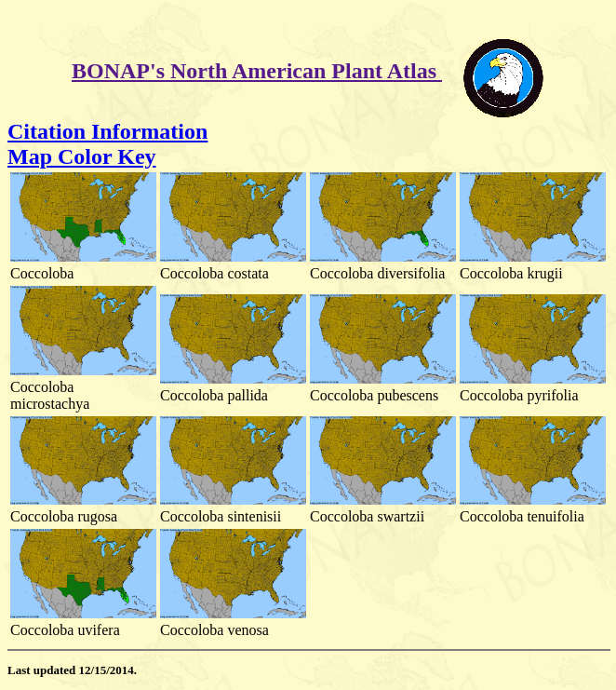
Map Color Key (82, 156)
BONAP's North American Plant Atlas (257, 71)
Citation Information (107, 131)
